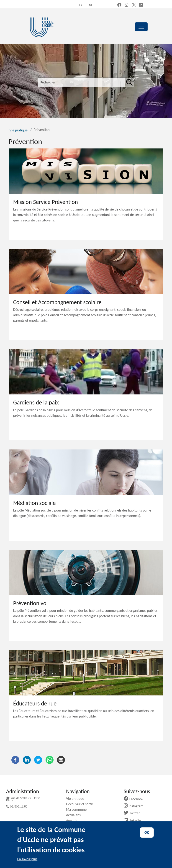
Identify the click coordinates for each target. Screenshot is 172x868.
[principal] (141, 27)
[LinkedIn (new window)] (141, 5)
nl (91, 5)
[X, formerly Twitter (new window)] (134, 5)
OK (147, 832)
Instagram (135, 806)
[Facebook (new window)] (119, 5)
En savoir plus (27, 859)
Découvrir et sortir (81, 804)
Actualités (75, 815)
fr (81, 5)
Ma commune (78, 809)
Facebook (135, 799)
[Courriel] (61, 759)
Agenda (73, 820)
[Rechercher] (129, 82)
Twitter (133, 813)
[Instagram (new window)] (126, 5)
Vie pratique (19, 130)
